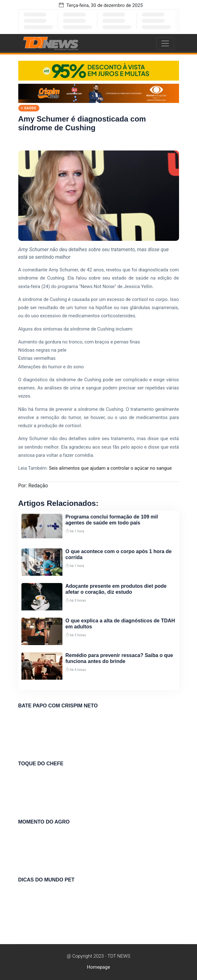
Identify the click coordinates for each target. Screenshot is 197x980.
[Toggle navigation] (165, 43)
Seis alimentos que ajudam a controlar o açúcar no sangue (110, 468)
